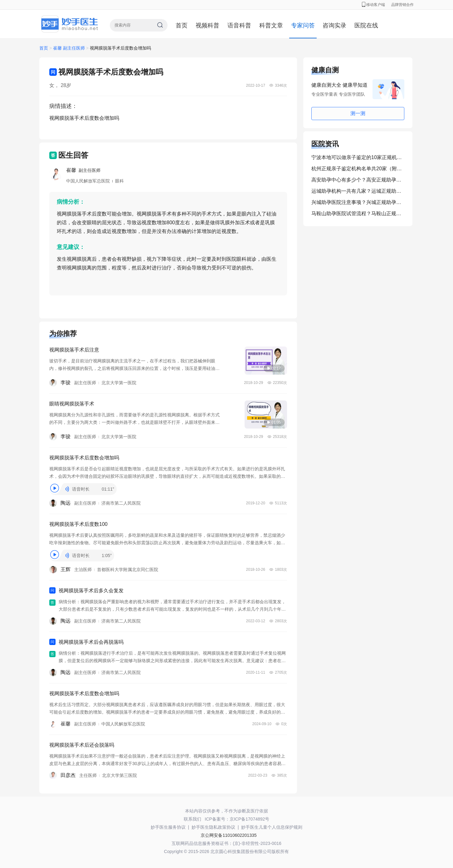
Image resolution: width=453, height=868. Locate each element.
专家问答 (303, 25)
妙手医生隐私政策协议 (213, 827)
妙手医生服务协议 (168, 827)
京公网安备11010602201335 (229, 835)
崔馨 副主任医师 (70, 48)
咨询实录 (334, 25)
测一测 (358, 113)
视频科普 (207, 25)
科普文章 (271, 25)
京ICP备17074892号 (250, 819)
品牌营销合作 (402, 5)
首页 (182, 25)
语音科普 (239, 25)
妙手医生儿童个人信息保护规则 (272, 827)
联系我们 (192, 819)
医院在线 (366, 25)
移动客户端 (373, 5)
